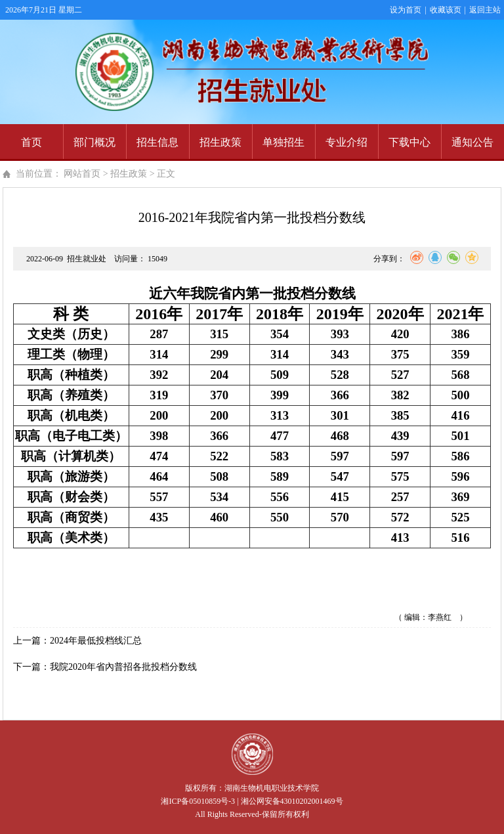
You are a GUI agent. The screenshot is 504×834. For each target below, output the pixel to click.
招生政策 (220, 142)
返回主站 (485, 10)
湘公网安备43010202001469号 (292, 801)
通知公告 (472, 142)
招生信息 (157, 142)
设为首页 (406, 10)
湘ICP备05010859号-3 (198, 801)
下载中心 (409, 142)
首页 (31, 142)
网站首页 (82, 174)
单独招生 (283, 142)
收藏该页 (446, 10)
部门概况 (94, 142)
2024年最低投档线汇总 (96, 641)
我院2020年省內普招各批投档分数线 (123, 667)
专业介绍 (346, 142)
